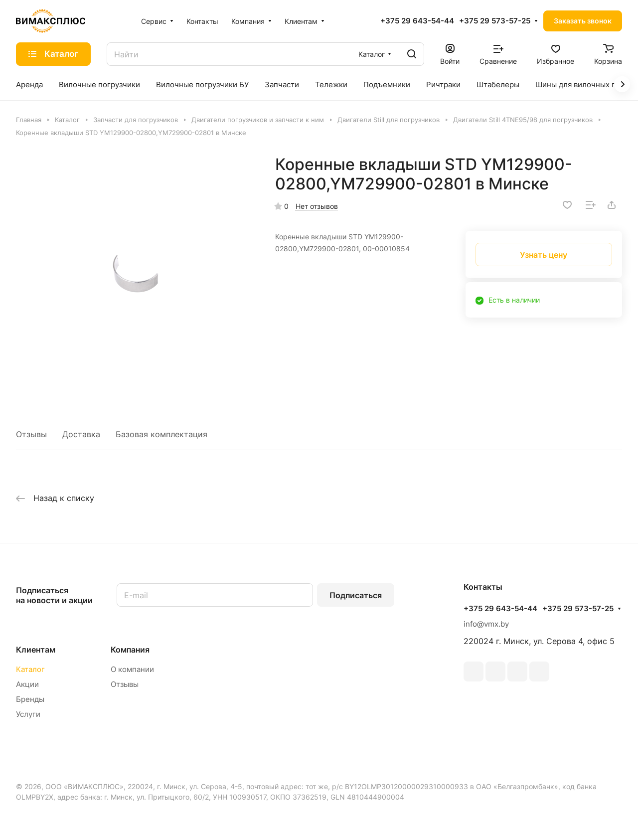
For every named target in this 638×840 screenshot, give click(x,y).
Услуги (28, 714)
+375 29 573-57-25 (495, 21)
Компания (130, 650)
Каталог (30, 669)
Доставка (81, 434)
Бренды (30, 699)
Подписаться (356, 595)
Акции (27, 684)
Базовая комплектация (161, 434)
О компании (132, 669)
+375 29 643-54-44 (417, 21)
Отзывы (31, 434)
